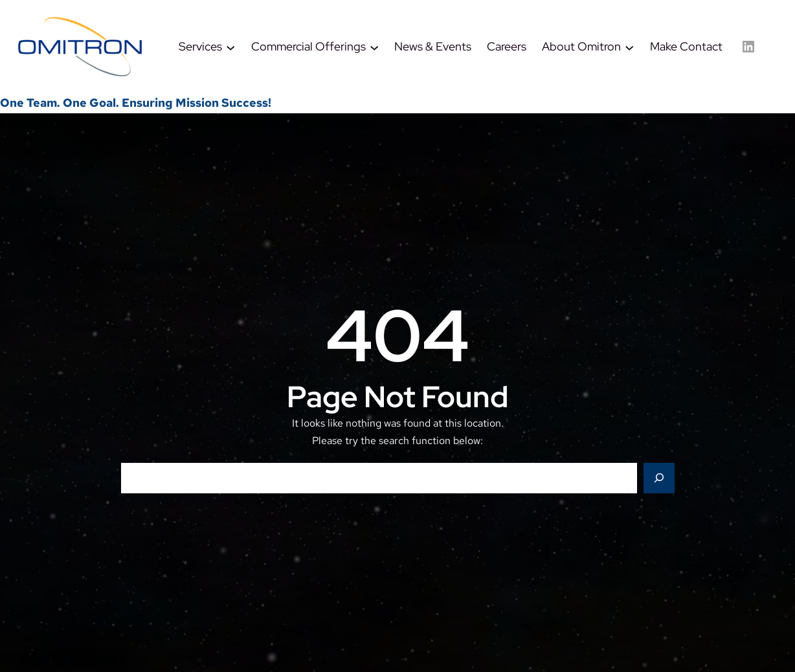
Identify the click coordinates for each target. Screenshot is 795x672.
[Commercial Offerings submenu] (374, 47)
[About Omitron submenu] (629, 47)
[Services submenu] (230, 47)
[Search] (659, 478)
